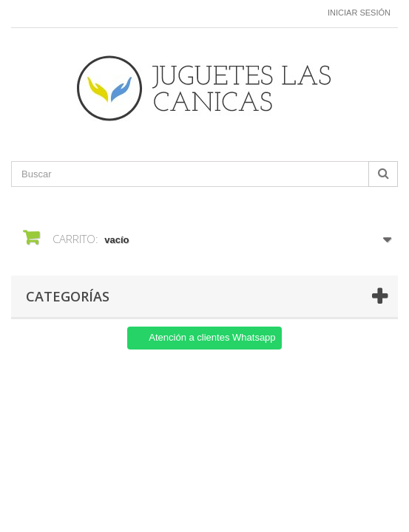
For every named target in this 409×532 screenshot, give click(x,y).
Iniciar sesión (359, 13)
